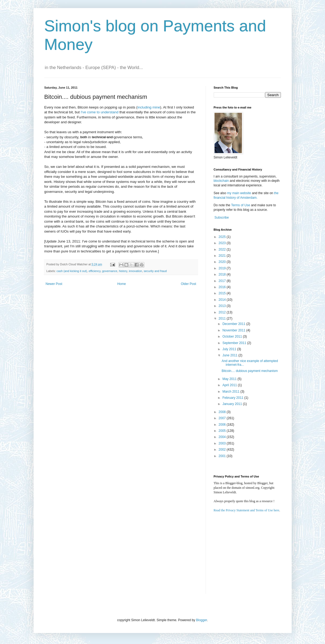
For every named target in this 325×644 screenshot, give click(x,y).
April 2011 (230, 385)
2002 (223, 450)
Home (122, 284)
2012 (223, 312)
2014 (223, 300)
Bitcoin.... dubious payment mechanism (250, 371)
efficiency (95, 271)
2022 (223, 249)
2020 (223, 262)
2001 (223, 456)
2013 (223, 306)
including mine (149, 107)
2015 (223, 293)
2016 (223, 287)
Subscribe (222, 218)
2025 (223, 237)
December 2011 (234, 324)
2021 (223, 256)
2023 (223, 243)
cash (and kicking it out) (72, 271)
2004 (223, 437)
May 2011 (230, 379)
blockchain (222, 181)
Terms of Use (241, 205)
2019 (223, 268)
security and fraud (155, 271)
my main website (239, 193)
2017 (223, 281)
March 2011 (231, 392)
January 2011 (233, 404)
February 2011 (233, 398)
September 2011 (235, 343)
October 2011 (233, 337)
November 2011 (234, 330)
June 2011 (230, 355)
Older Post (189, 284)
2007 (223, 418)
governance (110, 271)
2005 (223, 431)
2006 (223, 425)
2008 (223, 412)
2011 (223, 319)
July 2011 (230, 349)
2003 (223, 443)
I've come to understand (99, 112)
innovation (135, 271)
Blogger (201, 620)
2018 (223, 274)
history (123, 271)
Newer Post (54, 284)
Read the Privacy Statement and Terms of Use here (247, 510)
